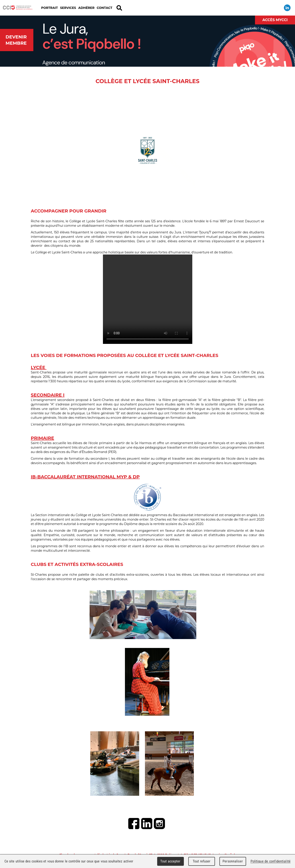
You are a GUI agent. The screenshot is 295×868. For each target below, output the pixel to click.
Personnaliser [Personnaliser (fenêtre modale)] (233, 861)
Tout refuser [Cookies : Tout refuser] (202, 861)
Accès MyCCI (275, 20)
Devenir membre (16, 40)
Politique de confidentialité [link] (271, 861)
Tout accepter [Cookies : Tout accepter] (170, 861)
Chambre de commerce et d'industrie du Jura (18, 8)
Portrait (49, 8)
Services (68, 8)
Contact (104, 8)
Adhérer (86, 8)
